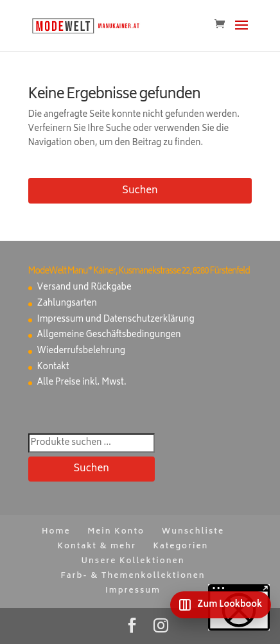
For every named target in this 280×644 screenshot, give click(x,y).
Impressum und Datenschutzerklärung (116, 320)
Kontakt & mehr (97, 547)
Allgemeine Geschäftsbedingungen (109, 335)
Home (56, 532)
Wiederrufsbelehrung (81, 352)
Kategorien (181, 547)
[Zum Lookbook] (221, 605)
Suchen (140, 191)
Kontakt (53, 368)
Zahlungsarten (67, 304)
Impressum (133, 591)
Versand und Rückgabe (84, 288)
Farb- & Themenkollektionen (133, 576)
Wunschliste (193, 532)
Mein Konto (116, 532)
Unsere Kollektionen (133, 561)
